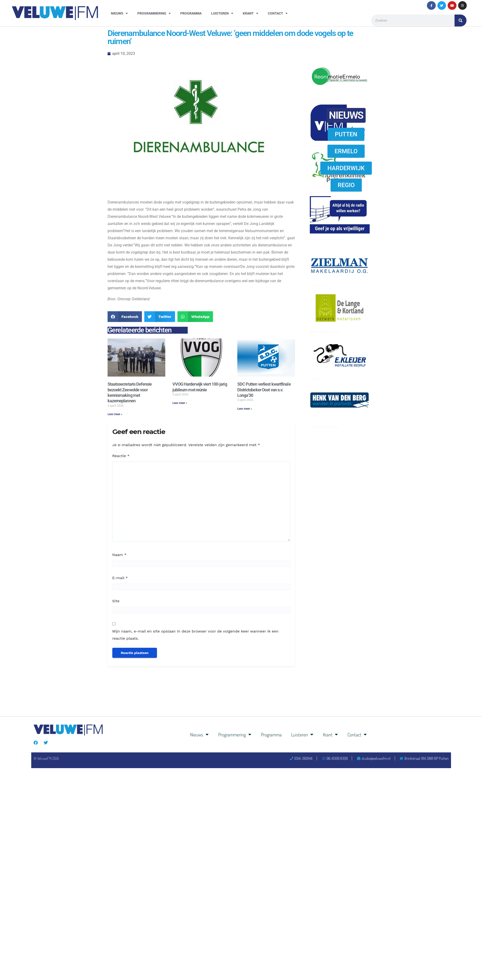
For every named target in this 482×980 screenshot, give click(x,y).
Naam (119, 555)
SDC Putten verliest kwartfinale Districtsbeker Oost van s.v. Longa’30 (264, 390)
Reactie (121, 456)
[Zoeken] (461, 20)
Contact (278, 13)
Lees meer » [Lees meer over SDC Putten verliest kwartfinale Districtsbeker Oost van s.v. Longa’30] (245, 409)
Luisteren (222, 13)
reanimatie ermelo (327, 99)
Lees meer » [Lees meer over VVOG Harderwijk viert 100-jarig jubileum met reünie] (180, 403)
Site (116, 601)
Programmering (154, 13)
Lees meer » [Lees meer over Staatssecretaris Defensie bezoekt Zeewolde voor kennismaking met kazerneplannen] (115, 414)
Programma (191, 13)
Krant (251, 13)
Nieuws (119, 13)
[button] (125, 317)
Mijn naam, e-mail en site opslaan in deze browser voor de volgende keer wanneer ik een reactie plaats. (195, 635)
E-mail (120, 578)
